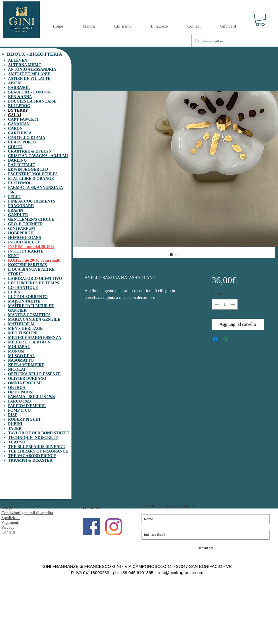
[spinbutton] (225, 304)
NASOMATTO (21, 360)
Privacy (8, 527)
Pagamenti (10, 522)
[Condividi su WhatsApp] (226, 339)
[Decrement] (216, 304)
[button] (260, 19)
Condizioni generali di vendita (27, 513)
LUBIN (14, 292)
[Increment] (233, 304)
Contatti (8, 532)
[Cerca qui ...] (234, 40)
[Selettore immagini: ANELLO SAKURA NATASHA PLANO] (171, 255)
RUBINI (15, 424)
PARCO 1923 (19, 401)
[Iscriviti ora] (206, 548)
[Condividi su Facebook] (215, 339)
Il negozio (10, 508)
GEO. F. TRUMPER (25, 224)
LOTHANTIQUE (23, 288)
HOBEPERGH (21, 233)
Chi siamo (10, 503)
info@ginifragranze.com (181, 573)
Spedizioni (10, 518)
